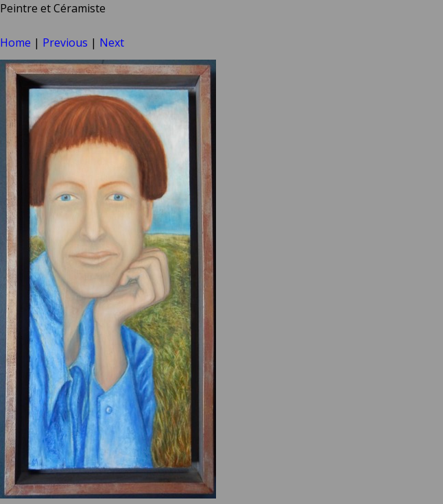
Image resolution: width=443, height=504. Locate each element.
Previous (65, 43)
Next (112, 43)
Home (15, 43)
